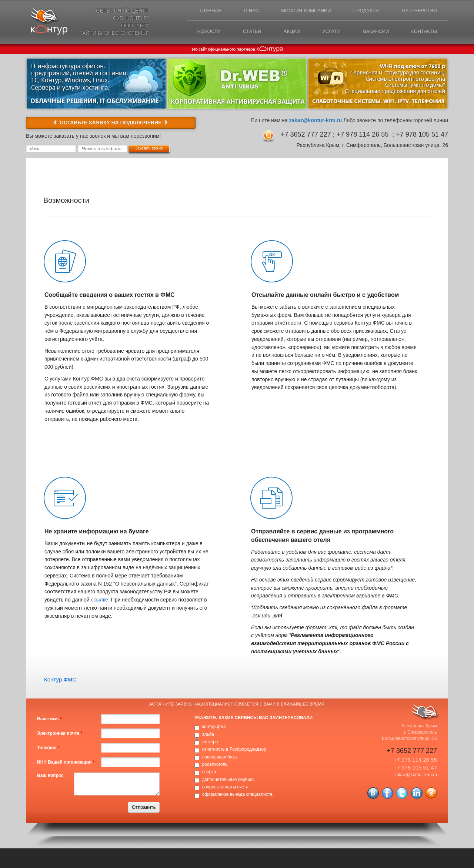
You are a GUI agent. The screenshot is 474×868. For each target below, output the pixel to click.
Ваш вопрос (50, 776)
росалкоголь (215, 764)
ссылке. (100, 600)
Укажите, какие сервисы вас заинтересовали (253, 718)
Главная (206, 11)
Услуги (329, 32)
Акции (289, 32)
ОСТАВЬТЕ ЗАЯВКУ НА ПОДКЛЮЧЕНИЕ (111, 123)
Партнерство (419, 11)
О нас (248, 11)
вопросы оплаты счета (225, 787)
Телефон (48, 748)
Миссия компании (303, 11)
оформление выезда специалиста (237, 795)
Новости (204, 32)
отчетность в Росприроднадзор (234, 750)
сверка (209, 772)
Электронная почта (60, 733)
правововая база (220, 757)
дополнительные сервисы (229, 780)
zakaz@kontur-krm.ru (316, 120)
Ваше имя (49, 719)
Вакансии (375, 32)
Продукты (365, 11)
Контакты (424, 32)
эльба (208, 734)
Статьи (248, 32)
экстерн (210, 742)
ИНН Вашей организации (66, 763)
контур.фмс (214, 727)
